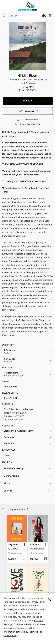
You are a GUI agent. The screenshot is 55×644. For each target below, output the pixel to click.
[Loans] (44, 16)
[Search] (4, 16)
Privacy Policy (38, 602)
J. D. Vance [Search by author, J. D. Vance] (29, 83)
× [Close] (50, 600)
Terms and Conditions (15, 602)
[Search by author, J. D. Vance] (27, 352)
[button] (28, 101)
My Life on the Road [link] (37, 545)
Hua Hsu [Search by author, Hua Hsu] (14, 549)
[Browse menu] (50, 16)
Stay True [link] (13, 545)
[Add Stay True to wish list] (24, 559)
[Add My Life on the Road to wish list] (45, 559)
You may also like (16, 509)
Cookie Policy (10, 636)
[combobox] (22, 16)
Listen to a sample (28, 111)
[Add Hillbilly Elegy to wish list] (28, 120)
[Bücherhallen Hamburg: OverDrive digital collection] (27, 6)
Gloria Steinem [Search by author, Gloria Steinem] (38, 549)
